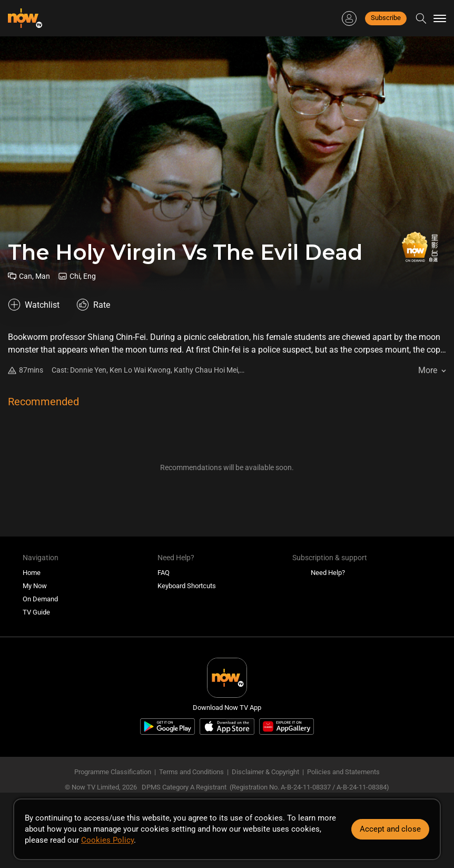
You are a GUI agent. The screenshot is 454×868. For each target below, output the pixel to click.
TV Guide (36, 612)
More (428, 370)
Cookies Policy (107, 840)
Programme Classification (113, 772)
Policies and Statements (343, 772)
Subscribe (386, 18)
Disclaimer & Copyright (265, 772)
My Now (35, 586)
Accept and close (390, 829)
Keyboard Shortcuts (187, 586)
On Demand (40, 599)
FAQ (164, 573)
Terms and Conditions (191, 772)
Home (32, 573)
